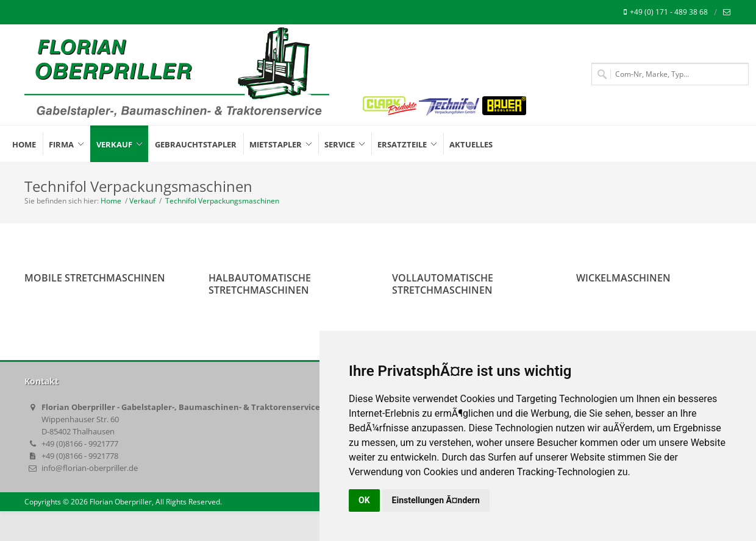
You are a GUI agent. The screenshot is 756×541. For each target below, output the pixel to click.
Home (111, 201)
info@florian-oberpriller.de (90, 468)
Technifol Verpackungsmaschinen (221, 201)
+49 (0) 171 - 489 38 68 (666, 12)
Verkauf (142, 201)
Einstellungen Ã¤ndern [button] (436, 500)
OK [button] (364, 500)
